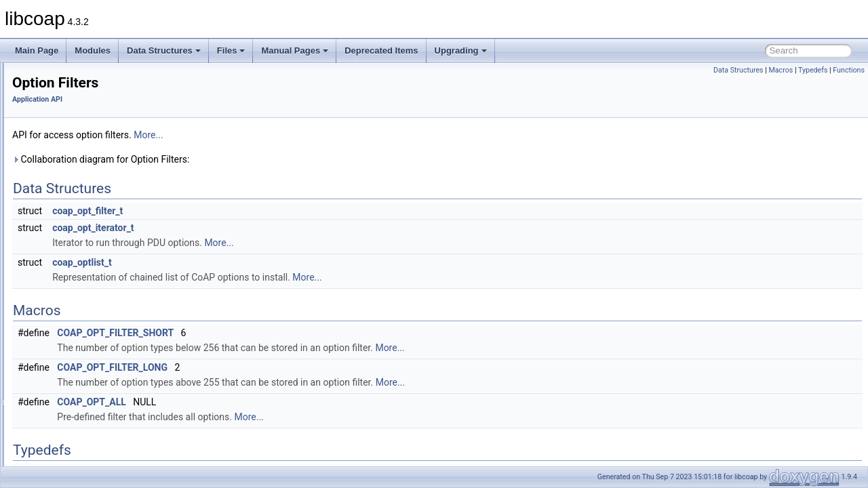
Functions (849, 70)
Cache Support (72, 137)
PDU (53, 286)
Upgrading (461, 50)
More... (318, 135)
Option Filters (69, 271)
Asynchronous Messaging (91, 107)
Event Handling (72, 211)
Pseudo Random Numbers (93, 301)
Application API (61, 77)
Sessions (61, 361)
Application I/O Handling (88, 92)
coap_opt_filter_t (257, 211)
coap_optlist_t (252, 262)
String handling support (86, 375)
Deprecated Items (381, 50)
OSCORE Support (78, 256)
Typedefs (813, 70)
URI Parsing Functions (85, 390)
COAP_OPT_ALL (261, 402)
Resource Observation (85, 346)
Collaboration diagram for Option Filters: (270, 159)
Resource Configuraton (86, 331)
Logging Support (75, 226)
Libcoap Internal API (70, 420)
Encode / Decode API (83, 197)
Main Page (37, 50)
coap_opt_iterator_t (262, 228)
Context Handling (76, 167)
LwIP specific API (76, 241)
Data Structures (164, 50)
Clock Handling (72, 152)
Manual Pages (295, 50)
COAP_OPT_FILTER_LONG (282, 367)
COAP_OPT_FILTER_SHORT (285, 333)
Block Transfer (71, 122)
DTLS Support (71, 182)
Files (231, 50)
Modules (93, 50)
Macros (781, 70)
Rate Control (67, 316)
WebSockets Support (83, 405)
